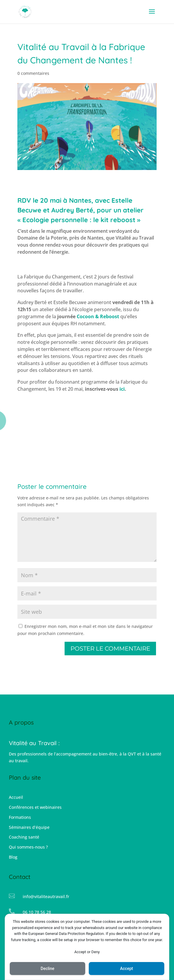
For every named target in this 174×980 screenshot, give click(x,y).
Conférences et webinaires (35, 807)
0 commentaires (33, 73)
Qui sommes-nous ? (28, 847)
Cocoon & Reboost (98, 316)
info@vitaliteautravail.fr (46, 896)
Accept (127, 969)
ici (122, 389)
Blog (13, 857)
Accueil (16, 797)
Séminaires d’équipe (29, 827)
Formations (20, 817)
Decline (47, 969)
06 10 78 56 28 (37, 912)
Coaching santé (24, 837)
